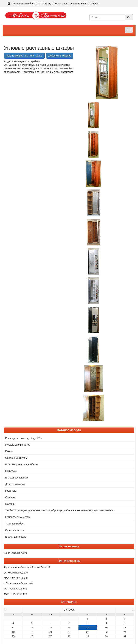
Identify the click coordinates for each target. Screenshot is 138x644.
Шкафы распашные (17, 472)
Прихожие (11, 465)
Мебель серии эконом (18, 439)
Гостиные (11, 485)
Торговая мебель (15, 518)
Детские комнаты (15, 478)
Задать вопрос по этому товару (24, 56)
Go (129, 17)
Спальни (10, 491)
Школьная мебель (16, 531)
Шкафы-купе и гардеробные (22, 459)
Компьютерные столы (18, 511)
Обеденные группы (16, 452)
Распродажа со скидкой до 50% (23, 432)
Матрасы (10, 498)
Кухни (9, 445)
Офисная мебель (15, 524)
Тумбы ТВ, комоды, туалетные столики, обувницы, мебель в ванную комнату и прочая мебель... (60, 505)
